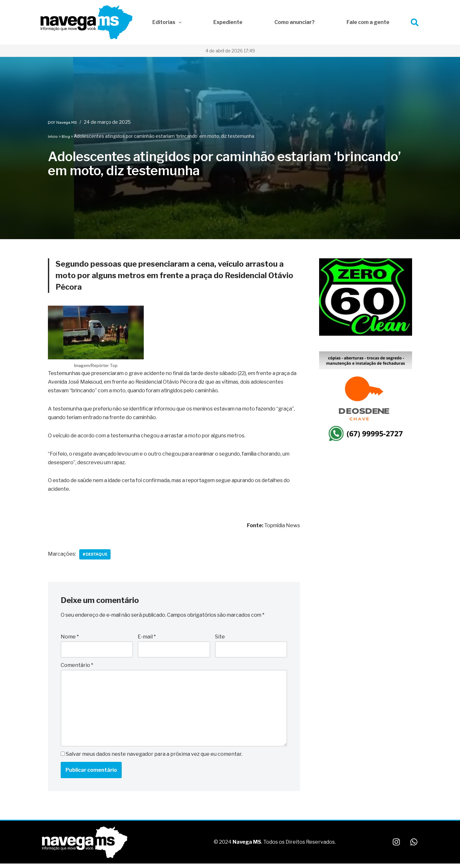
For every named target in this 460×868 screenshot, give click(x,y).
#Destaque (96, 555)
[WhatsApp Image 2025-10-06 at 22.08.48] (366, 334)
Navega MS (67, 122)
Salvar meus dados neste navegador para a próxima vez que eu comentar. (154, 755)
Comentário (77, 666)
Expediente (228, 22)
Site (220, 638)
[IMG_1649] (366, 443)
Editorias (167, 22)
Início (53, 137)
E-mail (147, 638)
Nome (70, 638)
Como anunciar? (295, 22)
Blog (66, 137)
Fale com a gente (368, 22)
